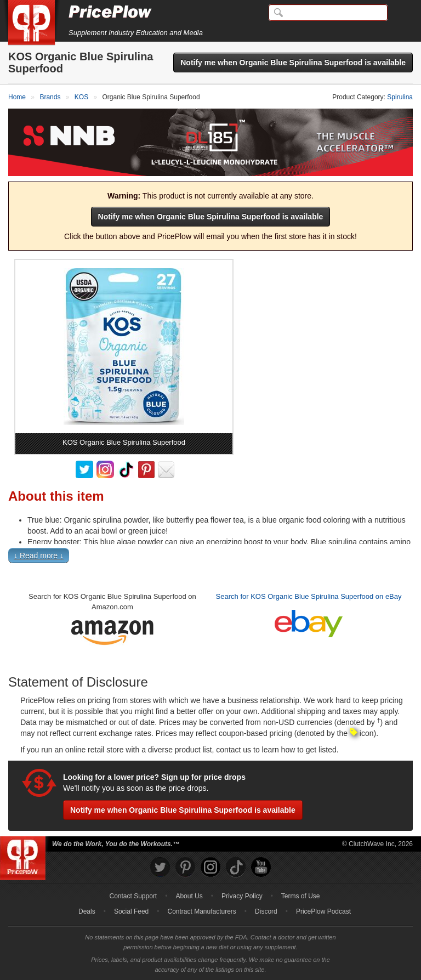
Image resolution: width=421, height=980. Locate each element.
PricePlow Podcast (323, 911)
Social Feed (131, 911)
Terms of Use (301, 896)
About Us (189, 896)
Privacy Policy (242, 896)
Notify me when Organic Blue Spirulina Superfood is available (293, 63)
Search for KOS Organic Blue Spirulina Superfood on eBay (309, 596)
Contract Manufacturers (201, 911)
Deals (87, 911)
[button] (210, 558)
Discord (266, 911)
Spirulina (400, 97)
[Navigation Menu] (401, 13)
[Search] (328, 13)
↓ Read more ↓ (39, 556)
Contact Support (133, 896)
